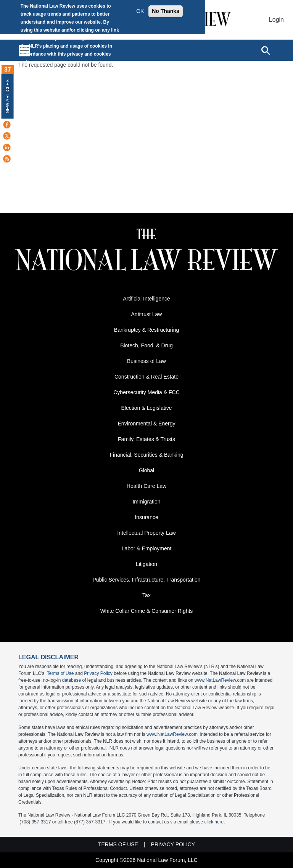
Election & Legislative (146, 408)
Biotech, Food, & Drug (146, 345)
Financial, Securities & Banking (147, 455)
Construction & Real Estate (146, 377)
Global (146, 470)
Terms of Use (60, 673)
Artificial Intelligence (146, 299)
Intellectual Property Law (146, 533)
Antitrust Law (147, 314)
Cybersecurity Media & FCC (146, 392)
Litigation (146, 564)
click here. (215, 822)
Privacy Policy (98, 673)
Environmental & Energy (147, 424)
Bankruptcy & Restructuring (146, 330)
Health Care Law (146, 486)
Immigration (146, 502)
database (72, 680)
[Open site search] (266, 50)
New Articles (8, 96)
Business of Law (146, 361)
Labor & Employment (147, 548)
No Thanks (166, 11)
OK (140, 11)
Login (276, 20)
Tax (146, 595)
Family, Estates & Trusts (146, 439)
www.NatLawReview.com (220, 680)
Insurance (146, 517)
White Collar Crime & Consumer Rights (147, 611)
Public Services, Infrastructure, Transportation (146, 580)
